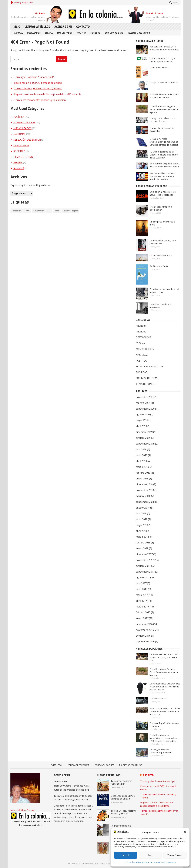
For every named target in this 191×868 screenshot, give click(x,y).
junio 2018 (142, 519)
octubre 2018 (143, 496)
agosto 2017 (143, 577)
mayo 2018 (142, 525)
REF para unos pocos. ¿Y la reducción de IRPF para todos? (164, 48)
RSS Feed (148, 775)
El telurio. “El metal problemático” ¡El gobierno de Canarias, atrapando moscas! (164, 142)
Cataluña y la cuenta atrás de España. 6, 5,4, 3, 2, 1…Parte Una (164, 657)
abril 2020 (141, 426)
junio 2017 (142, 589)
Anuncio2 (19, 168)
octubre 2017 (143, 566)
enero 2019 (142, 479)
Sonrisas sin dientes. (159, 68)
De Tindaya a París (159, 266)
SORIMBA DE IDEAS (114, 33)
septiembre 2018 (145, 502)
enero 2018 (142, 548)
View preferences (175, 855)
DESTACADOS (34, 33)
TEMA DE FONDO (23, 157)
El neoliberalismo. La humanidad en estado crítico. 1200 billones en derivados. (163, 738)
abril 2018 (141, 531)
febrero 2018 (143, 543)
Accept (126, 855)
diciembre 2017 (144, 554)
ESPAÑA (49, 33)
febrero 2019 (143, 473)
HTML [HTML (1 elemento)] (28, 211)
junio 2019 (142, 455)
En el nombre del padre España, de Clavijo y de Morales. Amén (165, 165)
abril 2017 (141, 601)
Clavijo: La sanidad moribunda (164, 82)
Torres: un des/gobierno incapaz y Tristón (38, 88)
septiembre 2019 (145, 444)
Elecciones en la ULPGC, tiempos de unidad (38, 83)
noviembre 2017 (145, 560)
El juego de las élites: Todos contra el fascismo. (163, 120)
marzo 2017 (142, 607)
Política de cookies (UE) (131, 765)
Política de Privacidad (79, 765)
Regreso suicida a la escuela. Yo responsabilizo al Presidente (48, 94)
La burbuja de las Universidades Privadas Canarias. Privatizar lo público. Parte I (165, 687)
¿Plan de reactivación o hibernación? (161, 208)
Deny (150, 855)
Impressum (171, 862)
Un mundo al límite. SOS (161, 256)
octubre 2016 (143, 636)
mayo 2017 (142, 595)
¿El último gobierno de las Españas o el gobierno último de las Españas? (164, 155)
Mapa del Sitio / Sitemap (23, 810)
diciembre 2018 (144, 484)
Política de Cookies (104, 765)
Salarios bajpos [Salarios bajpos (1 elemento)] (71, 211)
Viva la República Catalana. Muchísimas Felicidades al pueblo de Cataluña (162, 176)
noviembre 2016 (145, 630)
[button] (185, 832)
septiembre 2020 (145, 409)
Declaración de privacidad (153, 862)
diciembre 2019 (144, 432)
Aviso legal (57, 765)
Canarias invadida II (159, 699)
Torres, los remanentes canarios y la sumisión (40, 100)
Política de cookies (133, 862)
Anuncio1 (141, 326)
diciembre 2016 (144, 624)
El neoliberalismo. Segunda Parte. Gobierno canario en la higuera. (164, 109)
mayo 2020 (142, 420)
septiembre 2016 (145, 641)
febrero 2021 (143, 403)
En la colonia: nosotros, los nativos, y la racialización (163, 193)
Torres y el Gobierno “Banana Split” (34, 77)
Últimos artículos (37, 27)
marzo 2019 (142, 467)
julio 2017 (141, 583)
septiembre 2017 (145, 572)
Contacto (83, 27)
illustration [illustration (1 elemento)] (40, 211)
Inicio (16, 27)
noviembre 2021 (145, 397)
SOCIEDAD (95, 33)
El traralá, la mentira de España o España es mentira (165, 96)
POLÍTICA (81, 33)
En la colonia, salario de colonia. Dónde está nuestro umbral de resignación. (165, 711)
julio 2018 (141, 513)
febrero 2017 (143, 612)
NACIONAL (18, 33)
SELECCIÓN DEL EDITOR (139, 33)
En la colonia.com (84, 864)
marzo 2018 (142, 537)
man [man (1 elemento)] (57, 211)
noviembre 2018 (145, 490)
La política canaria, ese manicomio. (161, 306)
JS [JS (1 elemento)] (50, 211)
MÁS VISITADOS (65, 33)
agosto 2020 (143, 415)
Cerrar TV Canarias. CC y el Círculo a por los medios (162, 60)
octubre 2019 (143, 438)
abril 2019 (141, 461)
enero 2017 (142, 618)
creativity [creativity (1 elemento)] (17, 211)
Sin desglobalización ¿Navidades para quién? (161, 751)
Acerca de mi (63, 27)
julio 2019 (141, 449)
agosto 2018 (143, 508)
